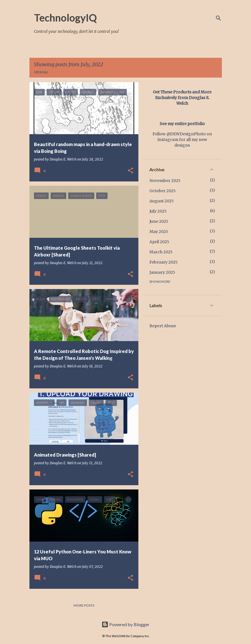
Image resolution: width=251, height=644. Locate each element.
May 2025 (159, 232)
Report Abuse (163, 326)
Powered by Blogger (126, 624)
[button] (130, 171)
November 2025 (165, 181)
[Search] (218, 18)
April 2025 (159, 242)
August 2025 (162, 201)
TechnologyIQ (65, 18)
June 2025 (159, 221)
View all (41, 72)
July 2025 (158, 211)
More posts (84, 605)
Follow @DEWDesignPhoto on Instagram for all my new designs (182, 140)
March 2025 (161, 252)
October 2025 (163, 191)
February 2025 (164, 262)
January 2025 (162, 272)
